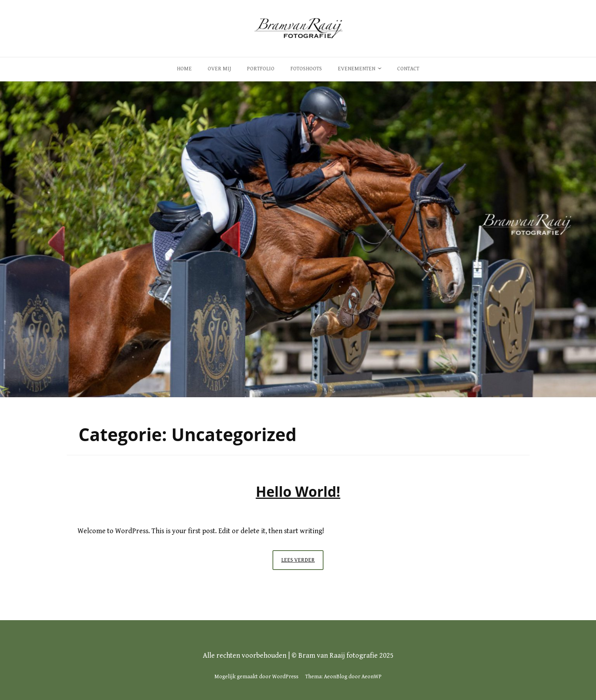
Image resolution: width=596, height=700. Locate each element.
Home (184, 69)
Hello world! (298, 492)
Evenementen (357, 69)
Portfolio (261, 69)
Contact (408, 69)
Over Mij (219, 69)
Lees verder (302, 562)
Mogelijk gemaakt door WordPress (256, 677)
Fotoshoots (306, 69)
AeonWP (372, 677)
